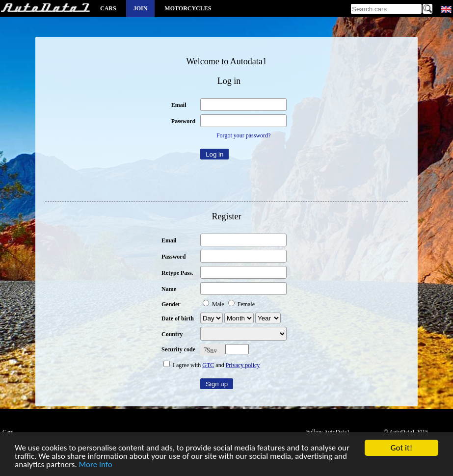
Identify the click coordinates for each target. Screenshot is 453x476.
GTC (208, 365)
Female (241, 304)
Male (214, 304)
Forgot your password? (243, 135)
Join (141, 8)
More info (96, 465)
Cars (108, 8)
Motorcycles (188, 8)
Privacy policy (243, 365)
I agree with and (212, 365)
